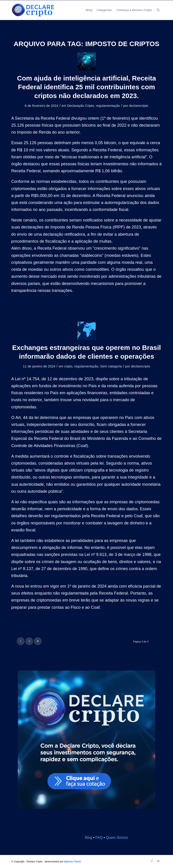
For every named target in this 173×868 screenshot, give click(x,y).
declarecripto (139, 106)
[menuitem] (89, 10)
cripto (68, 366)
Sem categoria (111, 366)
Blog (89, 838)
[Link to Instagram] (152, 861)
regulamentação (108, 106)
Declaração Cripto (81, 106)
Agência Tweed (72, 861)
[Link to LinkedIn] (158, 861)
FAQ (99, 838)
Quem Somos (117, 838)
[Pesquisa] (158, 10)
